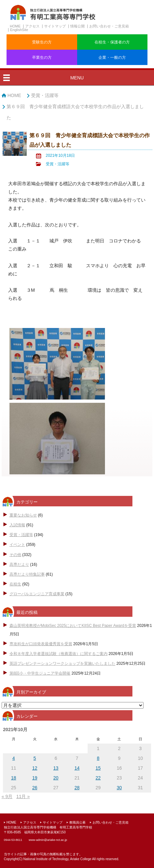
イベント (17, 545)
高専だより (19, 565)
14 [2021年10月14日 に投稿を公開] (77, 768)
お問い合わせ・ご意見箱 (109, 26)
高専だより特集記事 (27, 574)
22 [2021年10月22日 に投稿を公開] (98, 778)
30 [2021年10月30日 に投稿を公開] (119, 788)
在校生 (15, 584)
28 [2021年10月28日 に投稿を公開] (77, 788)
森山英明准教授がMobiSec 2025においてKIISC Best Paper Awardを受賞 (73, 626)
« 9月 (7, 796)
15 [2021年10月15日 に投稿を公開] (98, 768)
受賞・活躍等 (45, 95)
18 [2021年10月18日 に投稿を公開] (14, 778)
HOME (15, 26)
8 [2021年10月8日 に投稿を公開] (98, 758)
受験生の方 (42, 42)
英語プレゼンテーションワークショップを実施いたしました (62, 663)
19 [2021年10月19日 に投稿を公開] (35, 778)
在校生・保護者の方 (112, 42)
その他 (15, 555)
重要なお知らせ (23, 515)
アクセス (32, 26)
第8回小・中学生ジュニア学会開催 (40, 673)
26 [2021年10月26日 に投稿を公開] (35, 788)
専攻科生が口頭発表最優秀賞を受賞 (41, 644)
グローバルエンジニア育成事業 (37, 594)
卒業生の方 (42, 57)
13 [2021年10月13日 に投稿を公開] (56, 768)
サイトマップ (55, 26)
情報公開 (77, 26)
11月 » (23, 796)
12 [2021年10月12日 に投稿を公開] (35, 768)
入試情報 (17, 525)
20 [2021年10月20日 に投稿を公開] (56, 778)
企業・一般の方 (112, 57)
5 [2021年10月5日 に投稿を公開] (35, 758)
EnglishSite (19, 30)
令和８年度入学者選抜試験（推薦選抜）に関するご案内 (59, 654)
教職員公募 (77, 822)
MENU (77, 78)
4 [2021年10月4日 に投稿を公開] (14, 758)
